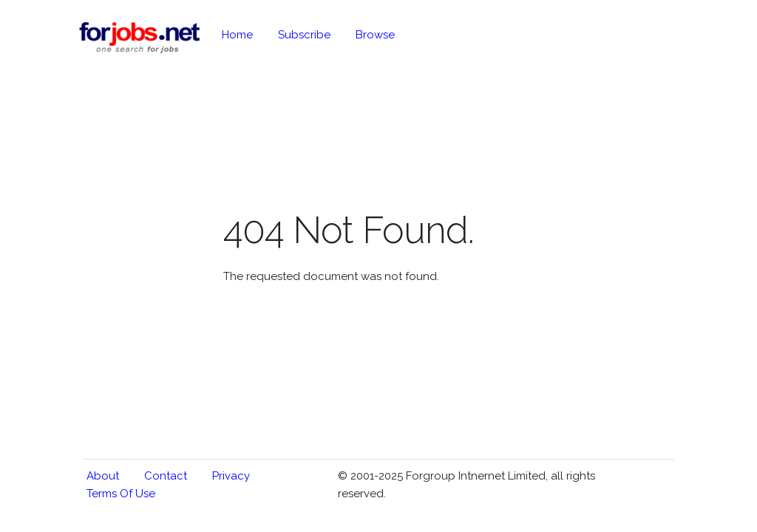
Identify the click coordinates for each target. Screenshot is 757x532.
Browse (375, 35)
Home (237, 35)
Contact (166, 476)
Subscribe (304, 35)
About (103, 476)
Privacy (231, 476)
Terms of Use (121, 494)
